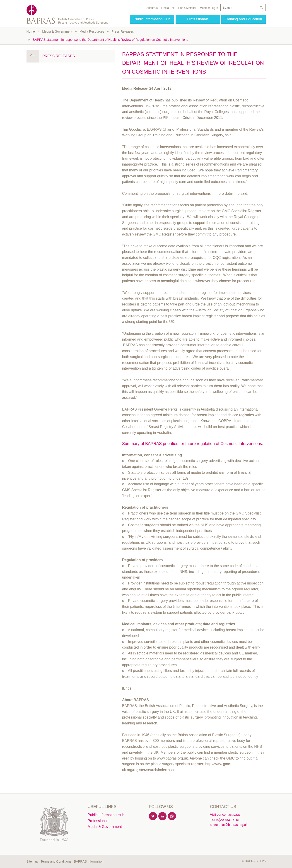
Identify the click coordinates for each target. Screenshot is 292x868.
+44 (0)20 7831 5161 (225, 820)
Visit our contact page (225, 815)
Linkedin (163, 816)
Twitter (153, 816)
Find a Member (187, 8)
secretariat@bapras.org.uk (229, 825)
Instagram (172, 816)
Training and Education (244, 19)
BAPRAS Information (89, 861)
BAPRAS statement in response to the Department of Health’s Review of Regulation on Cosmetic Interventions (111, 40)
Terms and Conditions (56, 861)
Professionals (198, 19)
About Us (152, 8)
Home (31, 31)
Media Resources (92, 31)
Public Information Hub (152, 19)
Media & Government (57, 31)
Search (261, 8)
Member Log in (209, 8)
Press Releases (123, 31)
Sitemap (32, 861)
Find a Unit (168, 8)
